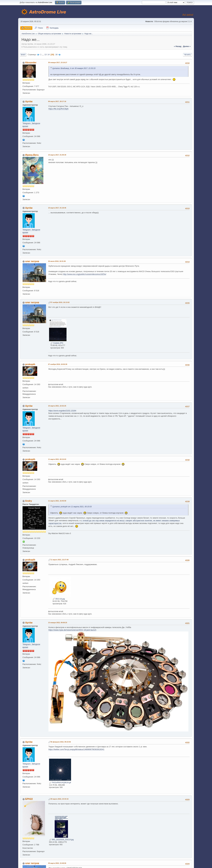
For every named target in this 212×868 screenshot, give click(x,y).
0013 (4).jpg (59, 599)
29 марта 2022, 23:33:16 (60, 799)
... (43, 55)
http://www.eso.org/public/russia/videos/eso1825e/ (85, 274)
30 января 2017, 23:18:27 (58, 62)
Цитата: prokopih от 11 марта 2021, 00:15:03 (72, 507)
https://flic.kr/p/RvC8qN (58, 109)
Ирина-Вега (32, 155)
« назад (178, 46)
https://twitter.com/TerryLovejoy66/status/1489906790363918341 (76, 749)
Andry (28, 501)
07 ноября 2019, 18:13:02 (60, 302)
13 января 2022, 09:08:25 (58, 623)
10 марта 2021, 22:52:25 (57, 406)
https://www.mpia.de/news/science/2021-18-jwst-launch (72, 630)
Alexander (31, 63)
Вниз (23, 55)
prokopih (30, 364)
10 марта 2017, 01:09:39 (57, 155)
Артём (29, 101)
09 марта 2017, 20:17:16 (57, 101)
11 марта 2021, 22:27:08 (60, 560)
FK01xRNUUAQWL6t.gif (60, 783)
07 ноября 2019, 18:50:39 (58, 364)
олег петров (32, 261)
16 (56, 55)
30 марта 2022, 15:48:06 (57, 863)
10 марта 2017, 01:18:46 (57, 208)
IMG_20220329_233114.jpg (61, 840)
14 (49, 55)
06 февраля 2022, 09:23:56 (61, 742)
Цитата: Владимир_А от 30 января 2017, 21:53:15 (74, 68)
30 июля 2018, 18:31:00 (57, 261)
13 (45, 55)
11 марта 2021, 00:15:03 (57, 459)
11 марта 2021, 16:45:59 (57, 501)
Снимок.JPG (57, 343)
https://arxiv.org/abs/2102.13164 (62, 411)
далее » (187, 46)
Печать (188, 55)
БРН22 (29, 799)
